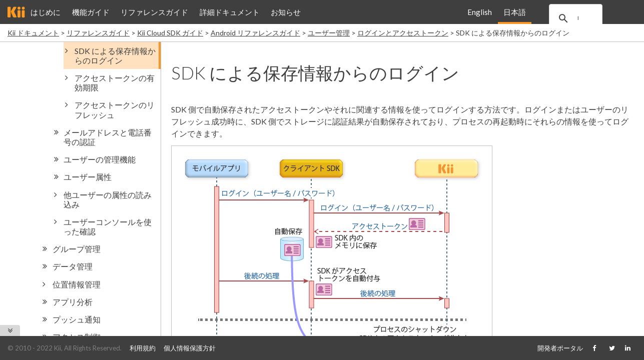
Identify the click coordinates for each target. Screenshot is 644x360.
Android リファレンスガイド (255, 33)
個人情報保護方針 (190, 348)
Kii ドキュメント (33, 33)
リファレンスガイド (154, 12)
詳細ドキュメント (230, 12)
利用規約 (143, 348)
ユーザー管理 (329, 33)
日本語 (514, 12)
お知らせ (286, 12)
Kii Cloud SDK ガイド (170, 33)
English (480, 12)
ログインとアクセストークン (403, 33)
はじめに (46, 12)
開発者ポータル (560, 348)
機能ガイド (91, 12)
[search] (584, 18)
